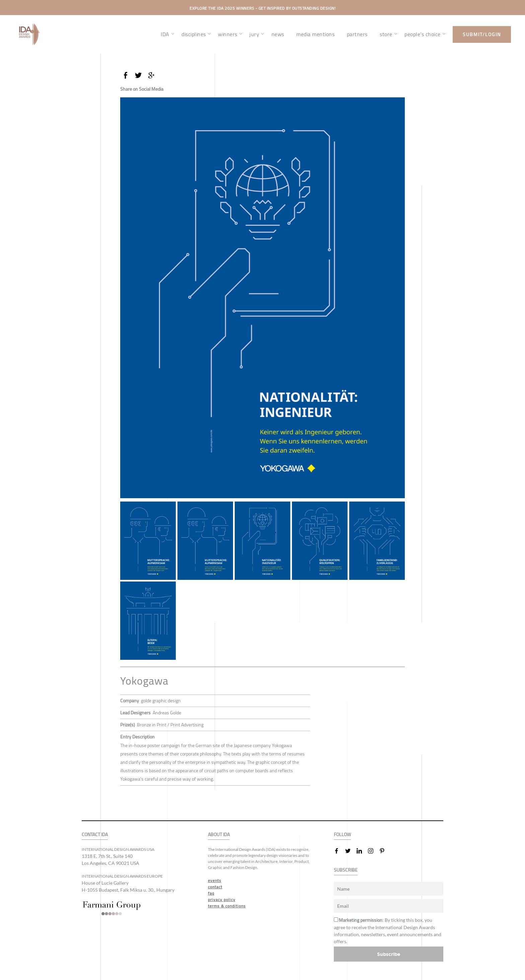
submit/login (482, 34)
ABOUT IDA (219, 835)
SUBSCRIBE (346, 870)
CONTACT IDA (95, 835)
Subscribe (389, 954)
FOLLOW (342, 835)
